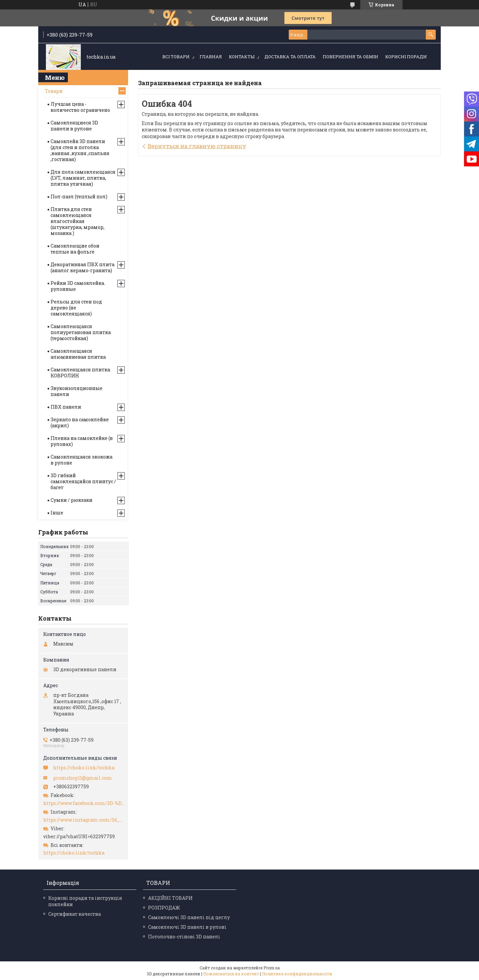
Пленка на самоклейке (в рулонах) (82, 441)
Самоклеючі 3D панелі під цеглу (189, 917)
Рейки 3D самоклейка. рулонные (78, 286)
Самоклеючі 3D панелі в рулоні (187, 927)
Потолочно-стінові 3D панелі (184, 937)
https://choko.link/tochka (84, 768)
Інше (57, 513)
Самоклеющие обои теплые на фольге (75, 249)
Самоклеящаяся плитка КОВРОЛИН (80, 373)
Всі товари (176, 57)
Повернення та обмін (350, 57)
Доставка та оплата (290, 57)
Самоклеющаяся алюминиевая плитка (78, 354)
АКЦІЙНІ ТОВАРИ (170, 898)
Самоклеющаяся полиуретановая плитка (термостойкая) (81, 332)
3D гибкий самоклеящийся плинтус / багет (83, 481)
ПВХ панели (66, 407)
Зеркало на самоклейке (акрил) (80, 422)
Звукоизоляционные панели (77, 391)
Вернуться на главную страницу (197, 146)
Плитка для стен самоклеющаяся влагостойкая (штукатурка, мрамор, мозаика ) (78, 221)
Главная (211, 57)
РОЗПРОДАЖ (164, 908)
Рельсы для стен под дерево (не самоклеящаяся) (76, 308)
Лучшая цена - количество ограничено (80, 107)
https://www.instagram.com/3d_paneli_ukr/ (84, 820)
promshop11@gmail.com (83, 778)
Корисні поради (406, 57)
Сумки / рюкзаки (72, 500)
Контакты (242, 57)
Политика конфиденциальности (297, 974)
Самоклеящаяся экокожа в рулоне (81, 460)
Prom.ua (272, 968)
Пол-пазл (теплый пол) (79, 196)
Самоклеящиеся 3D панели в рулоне (74, 126)
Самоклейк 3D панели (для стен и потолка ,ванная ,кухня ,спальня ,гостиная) (80, 150)
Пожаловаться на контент (231, 974)
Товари (54, 91)
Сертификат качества (75, 914)
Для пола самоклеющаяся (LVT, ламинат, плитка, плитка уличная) (83, 178)
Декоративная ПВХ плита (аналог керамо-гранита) (82, 267)
